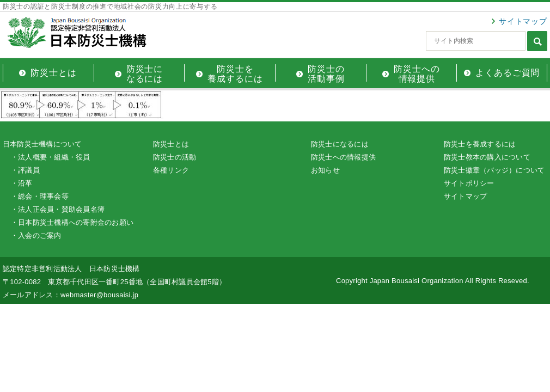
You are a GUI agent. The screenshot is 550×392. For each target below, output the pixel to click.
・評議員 (25, 170)
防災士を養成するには (480, 144)
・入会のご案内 (36, 235)
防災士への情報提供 (343, 157)
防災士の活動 (175, 157)
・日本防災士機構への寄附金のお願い (72, 222)
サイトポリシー (469, 183)
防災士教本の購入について (487, 157)
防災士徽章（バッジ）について (494, 170)
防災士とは (171, 144)
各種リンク (171, 170)
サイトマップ (523, 21)
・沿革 (22, 183)
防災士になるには (340, 144)
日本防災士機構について (42, 144)
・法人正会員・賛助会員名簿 (58, 209)
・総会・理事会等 (40, 196)
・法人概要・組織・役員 (51, 157)
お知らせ (325, 170)
